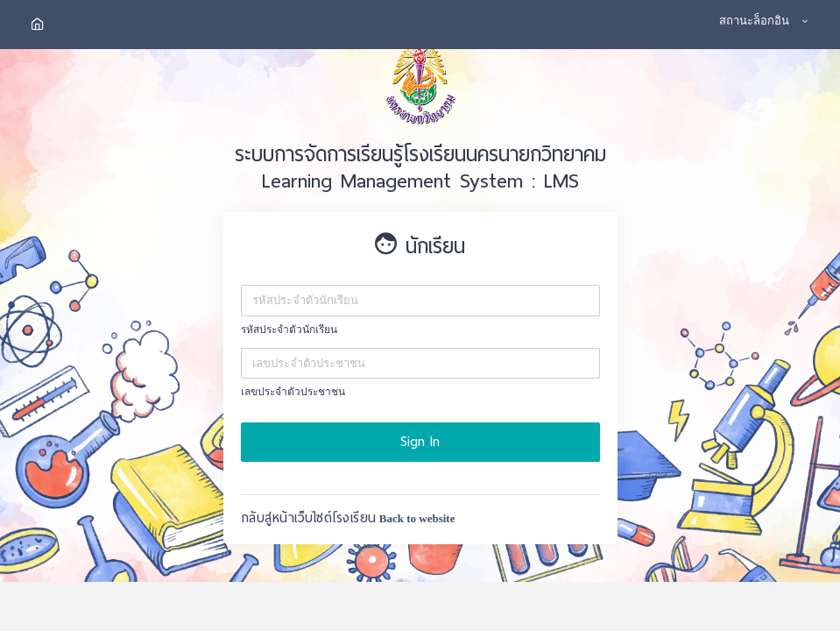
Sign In (420, 442)
